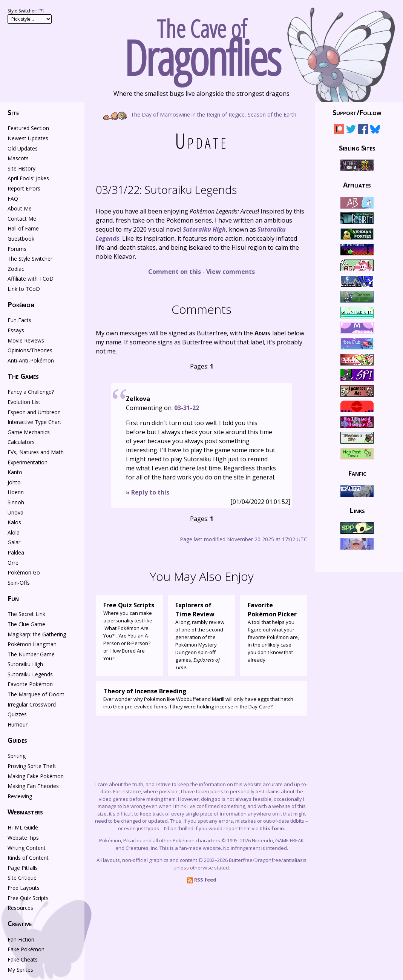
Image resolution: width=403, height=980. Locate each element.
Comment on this (175, 272)
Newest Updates (28, 138)
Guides (17, 740)
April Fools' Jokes (28, 178)
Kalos (14, 522)
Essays (16, 330)
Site (13, 112)
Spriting (17, 756)
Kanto (15, 472)
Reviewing (20, 796)
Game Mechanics (29, 432)
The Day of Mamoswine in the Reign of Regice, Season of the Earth (201, 114)
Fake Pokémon (26, 949)
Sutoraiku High (25, 664)
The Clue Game (26, 624)
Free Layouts (24, 888)
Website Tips (23, 838)
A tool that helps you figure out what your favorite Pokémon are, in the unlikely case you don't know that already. (274, 632)
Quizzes (17, 714)
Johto (14, 482)
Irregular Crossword (32, 704)
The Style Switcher (30, 259)
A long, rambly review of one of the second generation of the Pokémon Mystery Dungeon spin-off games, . (201, 636)
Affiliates (357, 185)
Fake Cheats (23, 959)
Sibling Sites (357, 147)
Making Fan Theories (33, 786)
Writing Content (27, 848)
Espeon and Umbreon (34, 412)
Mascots (18, 158)
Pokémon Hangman (32, 644)
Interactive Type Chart (34, 422)
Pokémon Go (24, 572)
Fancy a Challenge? (31, 392)
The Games (23, 376)
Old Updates (23, 148)
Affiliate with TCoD (31, 279)
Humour (18, 724)
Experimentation (28, 462)
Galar (14, 542)
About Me (20, 208)
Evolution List (24, 402)
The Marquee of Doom (36, 694)
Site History (21, 168)
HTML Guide (23, 827)
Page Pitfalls (23, 868)
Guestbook (21, 239)
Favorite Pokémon (30, 684)
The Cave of (201, 45)
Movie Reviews (26, 340)
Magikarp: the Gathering (37, 634)
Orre (13, 563)
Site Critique (22, 878)
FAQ (13, 199)
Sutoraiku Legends (166, 190)
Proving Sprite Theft (32, 766)
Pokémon (21, 304)
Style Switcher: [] (26, 11)
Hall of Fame (23, 228)
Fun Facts (19, 320)
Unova (15, 512)
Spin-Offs (19, 583)
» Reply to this (148, 492)
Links (357, 510)
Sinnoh (16, 502)
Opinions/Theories (30, 350)
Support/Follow (357, 112)
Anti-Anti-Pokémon (31, 360)
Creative (20, 923)
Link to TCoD (24, 289)
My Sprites (20, 970)
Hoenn (16, 492)
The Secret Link (26, 614)
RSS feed (202, 880)
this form (272, 828)
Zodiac (16, 269)
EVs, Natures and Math (36, 452)
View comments (231, 272)
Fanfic (357, 473)
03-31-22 (187, 408)
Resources (20, 908)
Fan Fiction (21, 939)
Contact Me (22, 219)
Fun (13, 598)
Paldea (16, 552)
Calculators (21, 442)
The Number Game (31, 654)
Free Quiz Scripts (28, 898)
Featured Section (28, 128)
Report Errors (24, 188)
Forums (17, 249)
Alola (14, 532)
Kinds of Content (28, 858)
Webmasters (25, 812)
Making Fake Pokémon (36, 776)
